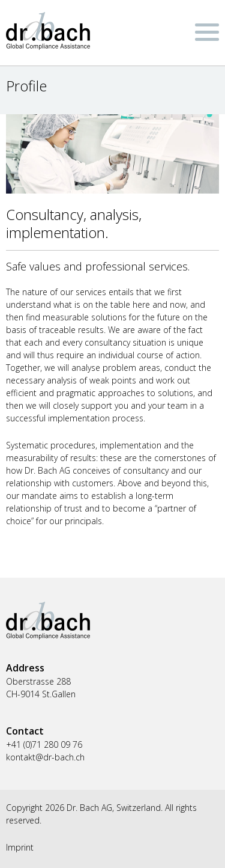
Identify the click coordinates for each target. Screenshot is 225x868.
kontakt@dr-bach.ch (45, 757)
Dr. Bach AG (48, 31)
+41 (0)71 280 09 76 (44, 744)
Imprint (20, 847)
